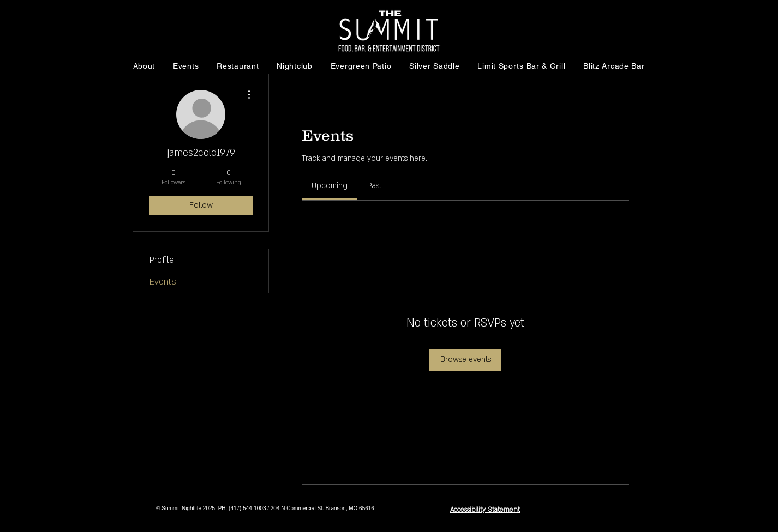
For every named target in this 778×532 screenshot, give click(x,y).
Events (163, 282)
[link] (330, 186)
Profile (162, 260)
